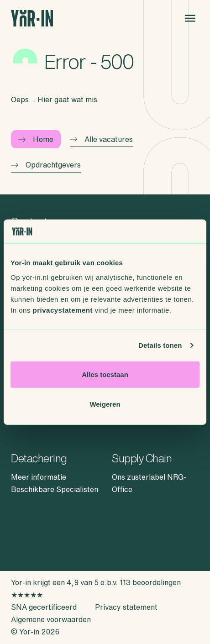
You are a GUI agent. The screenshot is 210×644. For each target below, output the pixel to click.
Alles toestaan (105, 374)
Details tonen (160, 345)
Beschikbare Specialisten (55, 489)
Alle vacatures (101, 139)
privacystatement (63, 310)
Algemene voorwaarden (51, 619)
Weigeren (105, 404)
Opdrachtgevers (46, 165)
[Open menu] (190, 18)
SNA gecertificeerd (44, 607)
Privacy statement (126, 607)
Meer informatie (39, 477)
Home (36, 139)
